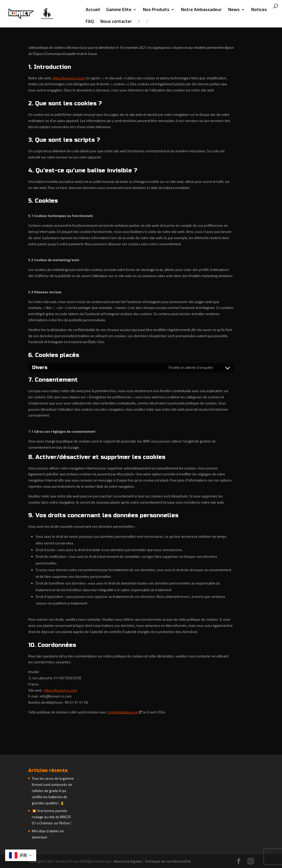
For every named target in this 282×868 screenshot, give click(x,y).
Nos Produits (156, 10)
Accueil (93, 10)
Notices (259, 10)
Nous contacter (116, 22)
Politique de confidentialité (168, 861)
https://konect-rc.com (69, 78)
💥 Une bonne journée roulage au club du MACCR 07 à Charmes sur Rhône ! (52, 817)
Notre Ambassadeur (201, 10)
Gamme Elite (119, 10)
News (234, 10)
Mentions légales (128, 861)
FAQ (90, 22)
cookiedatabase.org (123, 712)
